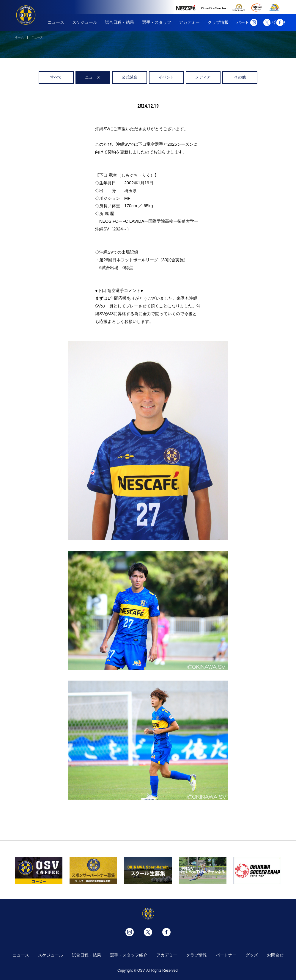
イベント (166, 77)
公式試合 (130, 77)
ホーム (19, 37)
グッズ (252, 955)
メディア (203, 77)
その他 (240, 77)
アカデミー (189, 22)
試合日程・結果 (119, 22)
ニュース (56, 22)
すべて (56, 77)
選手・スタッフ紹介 (129, 955)
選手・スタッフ (157, 22)
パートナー (226, 955)
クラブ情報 (218, 22)
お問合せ (275, 955)
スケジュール (85, 22)
